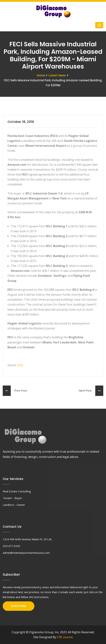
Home (41, 75)
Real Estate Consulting (17, 491)
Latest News (57, 75)
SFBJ (20, 365)
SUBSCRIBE (19, 606)
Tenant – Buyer (12, 498)
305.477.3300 (11, 546)
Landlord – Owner (14, 505)
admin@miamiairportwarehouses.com (26, 553)
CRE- (65, 637)
